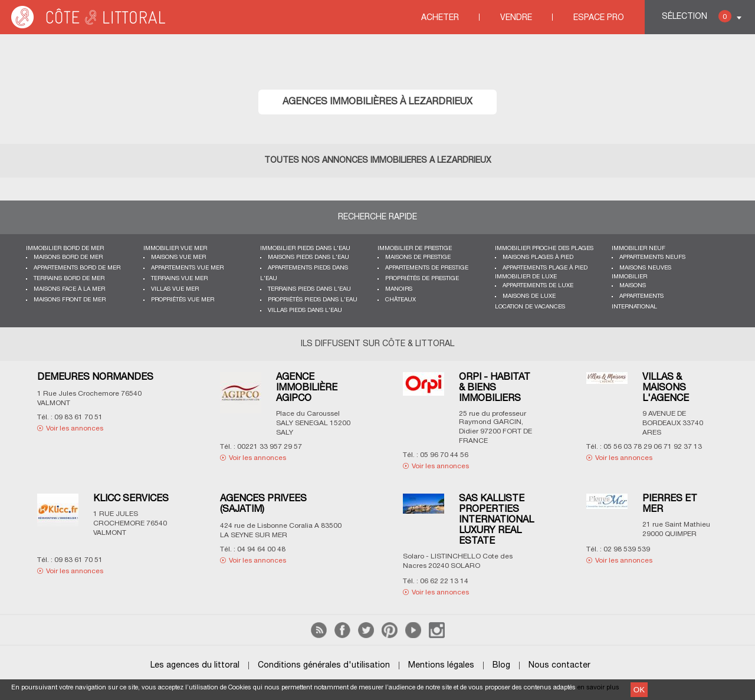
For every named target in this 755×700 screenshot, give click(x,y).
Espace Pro (599, 18)
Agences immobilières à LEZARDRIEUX (377, 102)
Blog (501, 666)
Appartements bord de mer (77, 268)
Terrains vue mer (179, 279)
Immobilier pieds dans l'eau (305, 249)
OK (639, 690)
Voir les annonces (75, 428)
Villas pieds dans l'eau (305, 310)
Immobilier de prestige (415, 249)
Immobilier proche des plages (544, 249)
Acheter (440, 18)
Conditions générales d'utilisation (324, 666)
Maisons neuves (645, 268)
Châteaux (401, 300)
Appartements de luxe (538, 286)
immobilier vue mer (175, 249)
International (634, 307)
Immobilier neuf (639, 249)
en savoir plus (598, 688)
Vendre (516, 18)
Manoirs (399, 289)
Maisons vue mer (178, 257)
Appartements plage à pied (545, 268)
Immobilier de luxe (526, 277)
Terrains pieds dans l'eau (309, 289)
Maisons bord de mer (68, 257)
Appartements (641, 296)
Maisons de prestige (418, 257)
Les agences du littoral (195, 666)
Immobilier (629, 277)
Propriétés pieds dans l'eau (313, 300)
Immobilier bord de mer (65, 249)
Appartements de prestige (427, 268)
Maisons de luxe (529, 296)
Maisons (633, 286)
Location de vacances (530, 307)
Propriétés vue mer (183, 300)
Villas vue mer (175, 289)
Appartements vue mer (187, 268)
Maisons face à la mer (69, 289)
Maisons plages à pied (538, 257)
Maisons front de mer (70, 300)
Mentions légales (441, 666)
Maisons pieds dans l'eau (308, 257)
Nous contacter (559, 666)
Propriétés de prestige (422, 279)
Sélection (697, 16)
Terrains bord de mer (69, 279)
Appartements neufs (652, 257)
